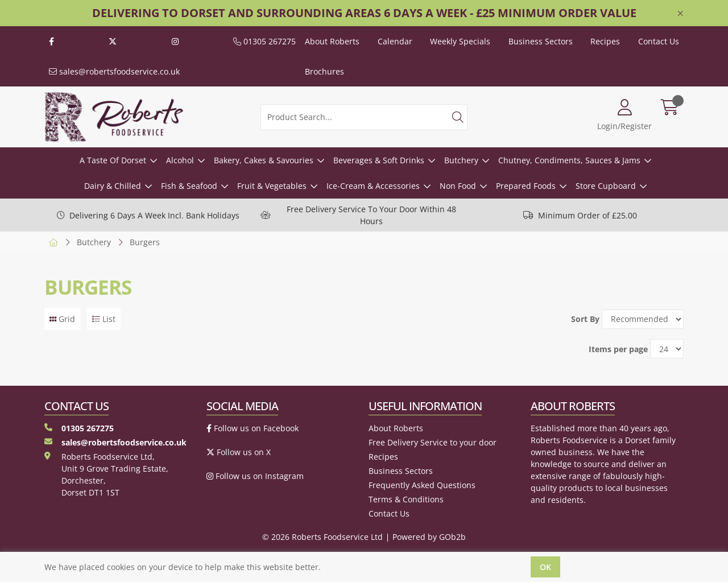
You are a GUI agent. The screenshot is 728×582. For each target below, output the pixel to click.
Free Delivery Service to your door (433, 442)
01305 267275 (264, 41)
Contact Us (659, 41)
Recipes (605, 41)
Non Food (458, 186)
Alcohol (180, 160)
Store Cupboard (606, 186)
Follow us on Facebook (253, 428)
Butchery (461, 160)
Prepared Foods (526, 186)
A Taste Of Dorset (113, 160)
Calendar (395, 41)
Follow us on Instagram (255, 476)
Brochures (324, 71)
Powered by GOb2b (429, 537)
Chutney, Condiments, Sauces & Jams (569, 160)
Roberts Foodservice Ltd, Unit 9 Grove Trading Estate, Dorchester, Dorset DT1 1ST (106, 474)
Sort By (585, 319)
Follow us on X (239, 452)
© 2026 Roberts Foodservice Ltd (322, 537)
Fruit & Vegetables (272, 186)
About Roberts (332, 41)
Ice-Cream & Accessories (373, 186)
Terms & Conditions (406, 499)
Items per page (618, 349)
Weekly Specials (460, 41)
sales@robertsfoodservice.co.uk (114, 71)
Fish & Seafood (189, 186)
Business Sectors (541, 41)
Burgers (145, 242)
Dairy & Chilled (113, 186)
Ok (545, 567)
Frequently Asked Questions (422, 485)
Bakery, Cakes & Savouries (264, 160)
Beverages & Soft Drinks (379, 160)
